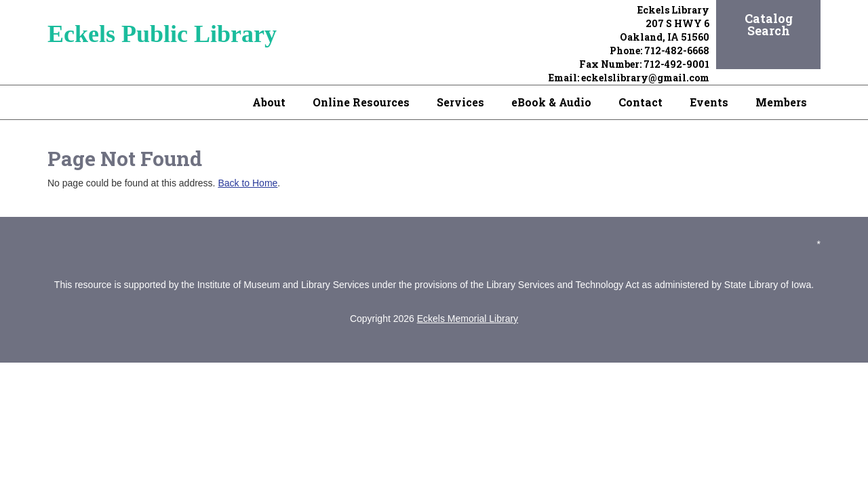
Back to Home (248, 183)
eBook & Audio (551, 102)
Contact (640, 102)
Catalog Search (769, 24)
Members (781, 102)
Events (709, 102)
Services (460, 102)
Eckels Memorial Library (468, 319)
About (269, 102)
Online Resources (361, 102)
